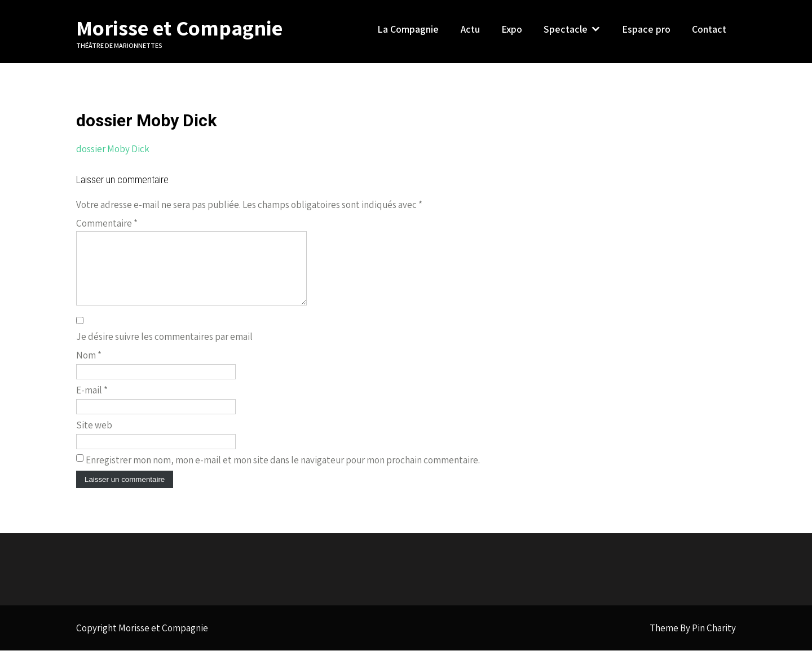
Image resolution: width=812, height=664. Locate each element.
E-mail (92, 404)
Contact (709, 29)
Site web (94, 439)
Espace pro (646, 29)
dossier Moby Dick (113, 149)
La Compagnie (408, 29)
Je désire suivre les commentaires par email (164, 350)
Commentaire (107, 223)
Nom (89, 369)
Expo (512, 29)
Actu (470, 29)
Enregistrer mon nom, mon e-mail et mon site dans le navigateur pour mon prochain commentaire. (283, 473)
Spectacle (566, 29)
